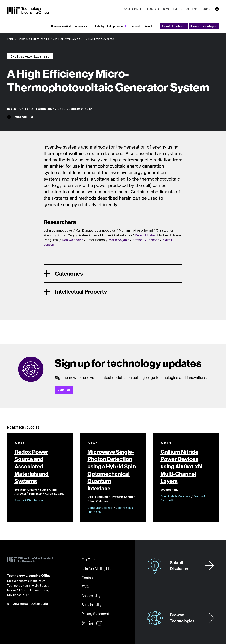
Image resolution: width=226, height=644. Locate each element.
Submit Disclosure (174, 26)
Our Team (191, 9)
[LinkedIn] (91, 623)
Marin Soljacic (119, 240)
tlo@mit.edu (39, 604)
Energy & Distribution (29, 500)
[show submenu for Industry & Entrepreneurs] (125, 26)
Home (10, 39)
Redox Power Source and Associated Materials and (32, 466)
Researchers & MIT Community (69, 26)
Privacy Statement (95, 614)
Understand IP (133, 9)
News (167, 9)
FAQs (86, 587)
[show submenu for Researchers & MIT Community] (89, 26)
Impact (136, 26)
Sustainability (92, 605)
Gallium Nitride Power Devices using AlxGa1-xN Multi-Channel (181, 466)
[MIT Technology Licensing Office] (28, 11)
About (149, 26)
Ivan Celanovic (72, 240)
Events (178, 9)
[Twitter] (84, 623)
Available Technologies (67, 39)
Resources (153, 9)
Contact (206, 9)
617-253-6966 (17, 604)
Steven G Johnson (146, 240)
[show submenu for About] (154, 26)
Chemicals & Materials (176, 496)
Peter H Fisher (145, 235)
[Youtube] (99, 623)
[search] (217, 9)
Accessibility (91, 596)
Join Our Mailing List (97, 569)
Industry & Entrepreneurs (109, 26)
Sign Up (64, 390)
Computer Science (100, 508)
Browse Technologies (204, 26)
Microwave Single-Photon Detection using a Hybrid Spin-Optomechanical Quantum (113, 470)
